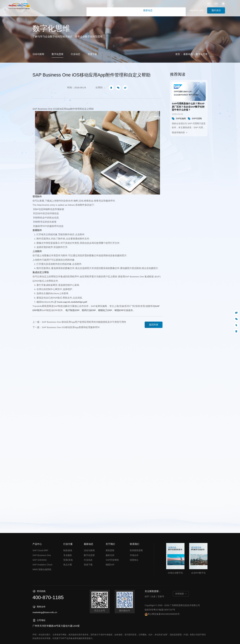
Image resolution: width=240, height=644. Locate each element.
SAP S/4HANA (40, 560)
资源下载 (92, 54)
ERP (72, 310)
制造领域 (68, 550)
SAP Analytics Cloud (42, 565)
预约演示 (216, 10)
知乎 (147, 596)
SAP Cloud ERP (40, 550)
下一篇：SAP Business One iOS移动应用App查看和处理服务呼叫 (66, 327)
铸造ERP (119, 310)
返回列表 (154, 325)
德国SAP (110, 565)
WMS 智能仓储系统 (42, 569)
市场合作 (134, 555)
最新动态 (148, 10)
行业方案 (68, 544)
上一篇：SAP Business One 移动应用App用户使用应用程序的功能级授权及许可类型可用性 (79, 322)
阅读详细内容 (179, 132)
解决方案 (117, 10)
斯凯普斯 (110, 550)
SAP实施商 (179, 119)
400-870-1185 (196, 10)
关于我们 (163, 10)
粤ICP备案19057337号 (164, 610)
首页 (89, 10)
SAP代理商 (195, 119)
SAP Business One (42, 109)
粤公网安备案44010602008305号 (162, 614)
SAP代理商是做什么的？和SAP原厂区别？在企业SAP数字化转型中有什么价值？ (188, 107)
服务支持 (110, 555)
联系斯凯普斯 (136, 550)
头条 (153, 596)
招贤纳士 (134, 560)
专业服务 (68, 555)
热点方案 (68, 565)
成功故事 (132, 10)
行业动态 (75, 54)
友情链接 (179, 594)
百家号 (161, 596)
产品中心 (102, 10)
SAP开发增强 (112, 560)
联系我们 (178, 10)
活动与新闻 (38, 54)
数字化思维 (57, 54)
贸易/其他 (68, 560)
